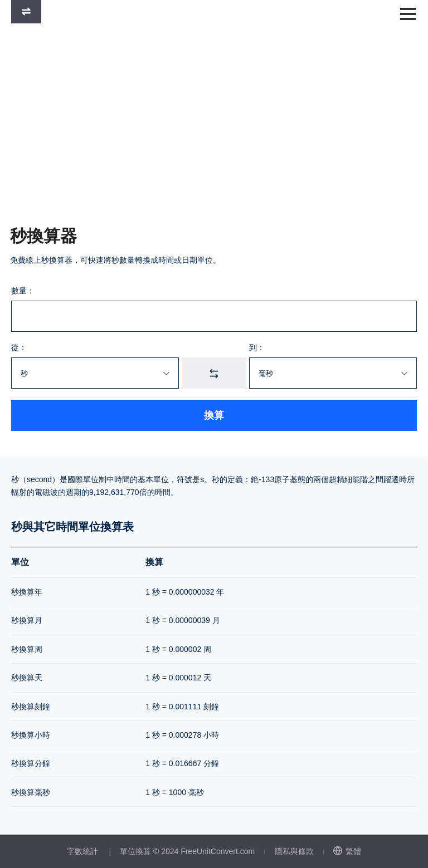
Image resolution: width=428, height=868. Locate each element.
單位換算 (135, 851)
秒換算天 (27, 678)
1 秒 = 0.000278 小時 (182, 735)
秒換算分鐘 (31, 763)
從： (19, 347)
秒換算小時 (31, 735)
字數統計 (82, 851)
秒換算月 (27, 620)
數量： (23, 291)
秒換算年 (27, 592)
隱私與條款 (294, 851)
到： (257, 347)
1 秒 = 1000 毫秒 (175, 792)
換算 (214, 415)
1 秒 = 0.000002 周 (178, 649)
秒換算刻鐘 (31, 707)
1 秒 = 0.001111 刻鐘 (182, 707)
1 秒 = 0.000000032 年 (185, 592)
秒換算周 (27, 649)
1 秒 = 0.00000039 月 (183, 620)
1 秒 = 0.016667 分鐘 (182, 763)
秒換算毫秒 (31, 792)
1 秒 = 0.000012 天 (178, 678)
